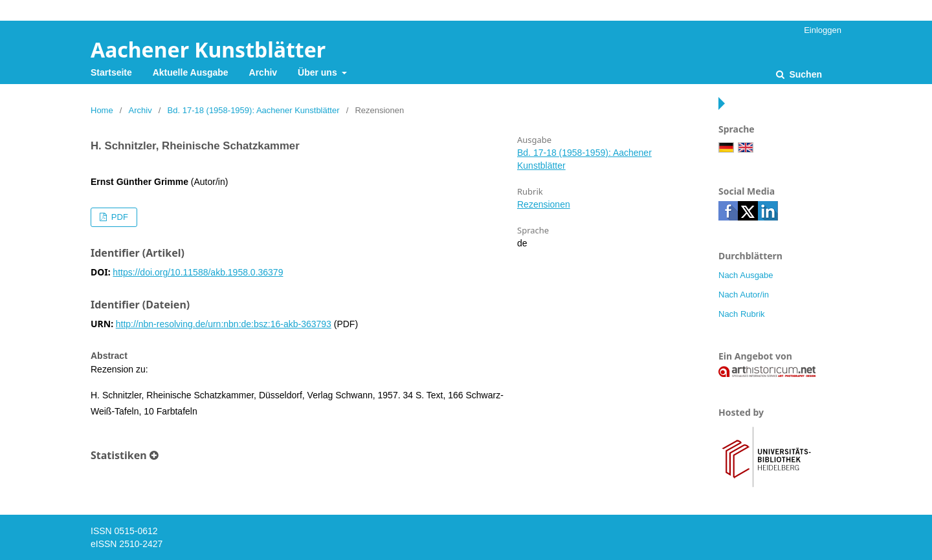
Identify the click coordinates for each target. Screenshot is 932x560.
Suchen (804, 74)
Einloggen (823, 30)
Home (102, 110)
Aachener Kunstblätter (208, 49)
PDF (118, 217)
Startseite (111, 72)
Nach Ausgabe (746, 275)
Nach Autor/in (744, 295)
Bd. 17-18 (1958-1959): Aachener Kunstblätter (254, 110)
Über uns (319, 72)
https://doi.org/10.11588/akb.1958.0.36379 (198, 272)
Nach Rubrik (742, 314)
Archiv (263, 72)
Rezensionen (544, 204)
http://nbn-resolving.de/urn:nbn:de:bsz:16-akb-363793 (224, 324)
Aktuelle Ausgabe (191, 72)
